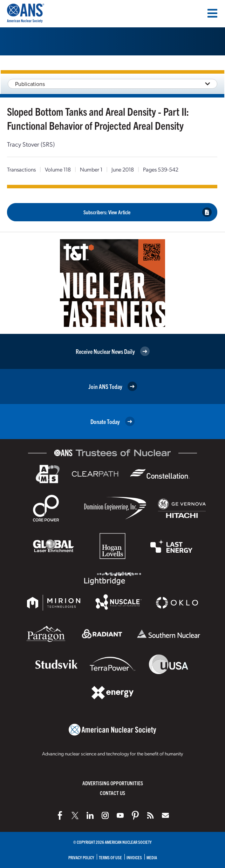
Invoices (134, 857)
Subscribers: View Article (148, 212)
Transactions (21, 169)
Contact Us (112, 793)
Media (152, 857)
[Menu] (212, 13)
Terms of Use (110, 857)
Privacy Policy (81, 857)
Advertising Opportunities (113, 783)
